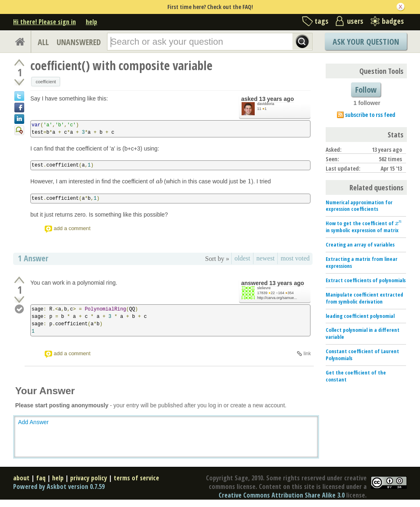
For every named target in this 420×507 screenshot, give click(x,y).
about (21, 478)
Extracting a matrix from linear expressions (362, 262)
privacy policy (89, 478)
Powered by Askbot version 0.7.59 (59, 486)
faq (41, 478)
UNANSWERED (79, 42)
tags (322, 21)
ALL (43, 42)
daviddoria (266, 104)
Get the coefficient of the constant (356, 376)
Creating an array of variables (360, 244)
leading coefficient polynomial (360, 316)
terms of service (136, 478)
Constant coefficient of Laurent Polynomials (362, 355)
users (355, 21)
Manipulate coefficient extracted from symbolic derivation (364, 298)
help (91, 22)
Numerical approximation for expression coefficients (359, 206)
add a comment (72, 228)
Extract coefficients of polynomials (366, 280)
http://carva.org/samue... (277, 298)
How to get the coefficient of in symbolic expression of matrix (364, 227)
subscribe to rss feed (370, 115)
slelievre (264, 288)
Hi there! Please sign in (45, 22)
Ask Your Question (366, 42)
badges (393, 21)
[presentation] (159, 181)
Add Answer (33, 422)
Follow (366, 90)
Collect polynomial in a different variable (363, 333)
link (307, 354)
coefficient (46, 82)
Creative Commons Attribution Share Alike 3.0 (282, 495)
